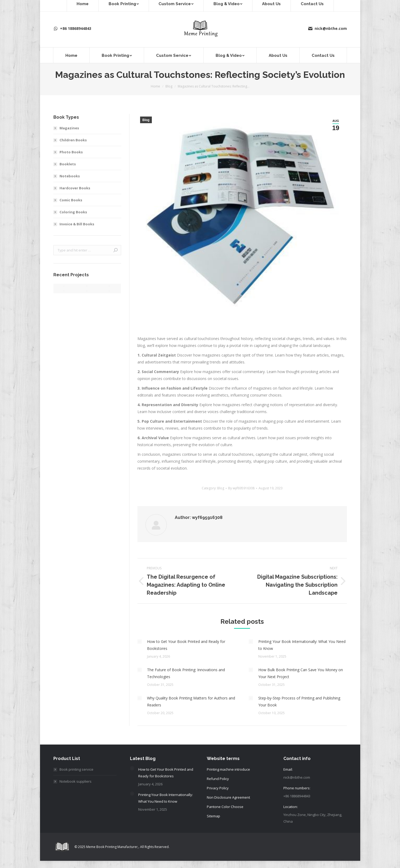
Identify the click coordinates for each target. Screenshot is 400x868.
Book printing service (76, 769)
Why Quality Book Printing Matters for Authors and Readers (191, 701)
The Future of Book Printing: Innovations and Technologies (186, 673)
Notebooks (70, 176)
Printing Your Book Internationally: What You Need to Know (302, 645)
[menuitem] (72, 55)
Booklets (68, 164)
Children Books (73, 140)
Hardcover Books (75, 188)
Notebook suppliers (76, 781)
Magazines (69, 128)
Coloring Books (73, 212)
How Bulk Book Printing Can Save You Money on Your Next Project (301, 673)
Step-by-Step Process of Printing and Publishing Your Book (299, 701)
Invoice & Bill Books (77, 224)
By (241, 488)
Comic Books (71, 200)
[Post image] (140, 642)
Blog (146, 120)
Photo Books (71, 152)
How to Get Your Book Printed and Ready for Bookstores (186, 645)
